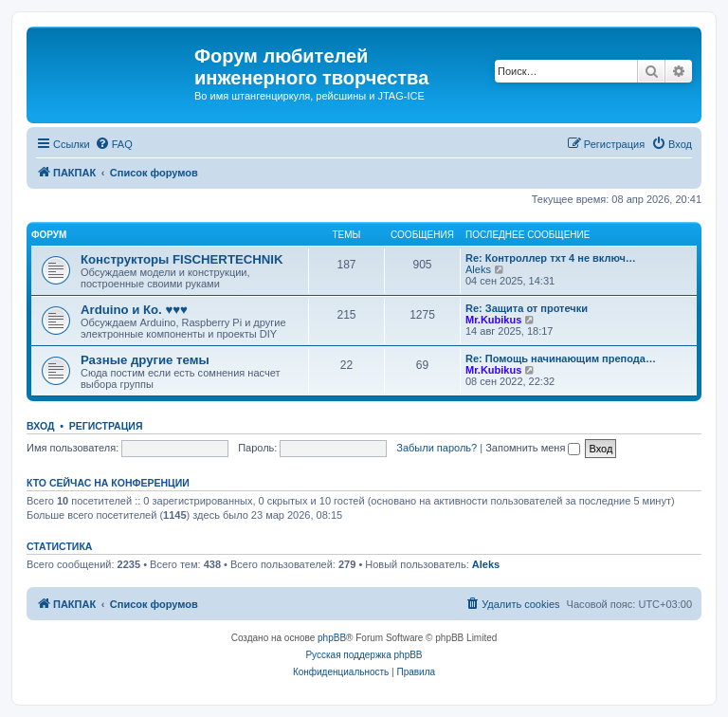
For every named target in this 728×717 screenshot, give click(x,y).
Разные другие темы (145, 360)
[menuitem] (114, 144)
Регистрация (106, 426)
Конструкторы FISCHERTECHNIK (182, 259)
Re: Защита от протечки (527, 308)
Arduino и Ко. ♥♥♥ (134, 310)
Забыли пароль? (437, 448)
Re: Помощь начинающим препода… (561, 358)
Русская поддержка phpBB (364, 655)
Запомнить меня (533, 448)
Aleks (478, 269)
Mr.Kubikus (493, 320)
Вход (40, 426)
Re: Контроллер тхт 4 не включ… (551, 258)
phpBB (332, 638)
